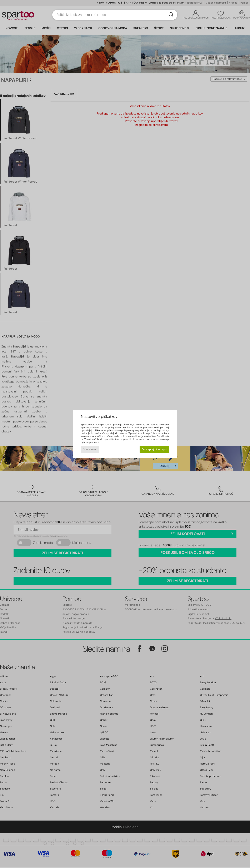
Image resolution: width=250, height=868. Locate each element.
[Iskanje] (171, 15)
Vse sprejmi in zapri (154, 449)
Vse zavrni (90, 449)
